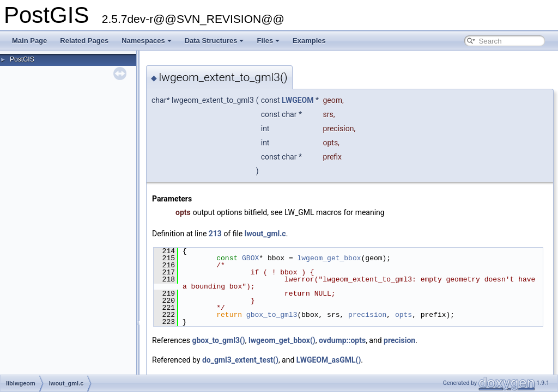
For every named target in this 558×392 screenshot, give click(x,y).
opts (404, 315)
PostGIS (22, 59)
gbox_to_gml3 (272, 315)
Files (268, 41)
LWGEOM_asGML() (329, 360)
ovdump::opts (342, 340)
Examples (309, 41)
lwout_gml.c (265, 234)
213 (215, 234)
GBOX (250, 258)
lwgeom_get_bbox (329, 258)
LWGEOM (298, 100)
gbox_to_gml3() (218, 340)
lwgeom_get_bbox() (282, 340)
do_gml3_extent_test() (240, 360)
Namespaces (147, 41)
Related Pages (84, 41)
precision (367, 315)
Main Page (29, 41)
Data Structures (214, 41)
